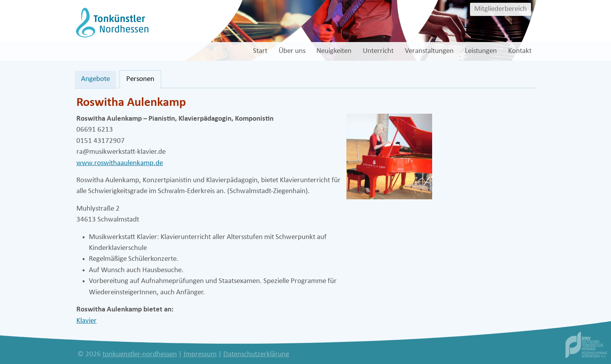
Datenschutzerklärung (256, 354)
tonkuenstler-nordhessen (140, 354)
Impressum (200, 354)
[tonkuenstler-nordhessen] (111, 22)
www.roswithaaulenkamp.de (120, 163)
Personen (140, 79)
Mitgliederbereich (501, 9)
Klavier (87, 321)
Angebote (95, 79)
